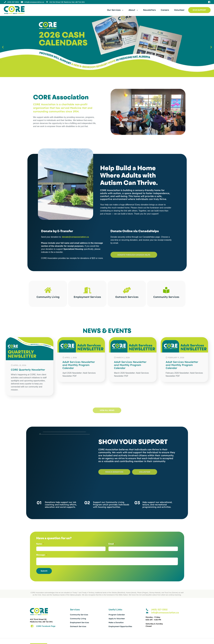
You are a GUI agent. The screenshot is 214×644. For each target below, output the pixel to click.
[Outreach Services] (127, 290)
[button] (3, 47)
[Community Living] (48, 290)
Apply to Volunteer (117, 619)
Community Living (48, 297)
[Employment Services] (87, 290)
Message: (41, 555)
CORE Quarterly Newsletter (28, 370)
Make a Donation (116, 622)
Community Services (166, 297)
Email (112, 544)
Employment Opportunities (120, 626)
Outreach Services (127, 297)
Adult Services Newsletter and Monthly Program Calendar (79, 365)
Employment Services (87, 297)
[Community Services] (166, 290)
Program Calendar (117, 615)
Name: (40, 544)
